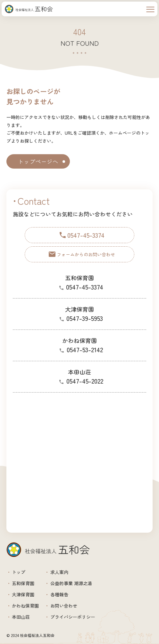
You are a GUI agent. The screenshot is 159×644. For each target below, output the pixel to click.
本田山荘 (21, 617)
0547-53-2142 (85, 350)
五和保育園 (23, 583)
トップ (19, 572)
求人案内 (59, 572)
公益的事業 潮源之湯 (71, 583)
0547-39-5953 (85, 318)
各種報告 (59, 594)
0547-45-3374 (85, 287)
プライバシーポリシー (73, 617)
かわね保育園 (25, 606)
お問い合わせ (64, 606)
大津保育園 (23, 594)
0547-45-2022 (85, 381)
